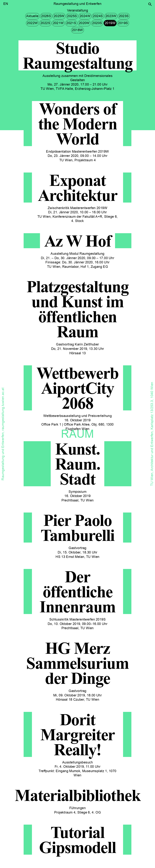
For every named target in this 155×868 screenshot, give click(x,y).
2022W (32, 23)
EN (6, 4)
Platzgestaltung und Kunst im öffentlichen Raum (77, 309)
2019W (110, 23)
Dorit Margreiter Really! (77, 734)
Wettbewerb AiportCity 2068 (77, 388)
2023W (111, 16)
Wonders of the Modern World (78, 124)
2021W (58, 23)
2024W (85, 16)
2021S (71, 23)
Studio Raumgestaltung (78, 55)
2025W (59, 16)
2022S (45, 23)
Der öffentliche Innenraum (77, 591)
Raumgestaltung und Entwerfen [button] (77, 4)
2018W (77, 30)
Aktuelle (32, 16)
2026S (46, 16)
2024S (98, 16)
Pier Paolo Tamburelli (77, 528)
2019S (123, 23)
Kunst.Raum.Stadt (78, 464)
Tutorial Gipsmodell (77, 840)
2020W (84, 23)
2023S (124, 16)
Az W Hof (78, 241)
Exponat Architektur (78, 188)
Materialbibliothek (77, 795)
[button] (150, 4)
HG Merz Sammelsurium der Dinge (77, 663)
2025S (72, 16)
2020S (97, 23)
